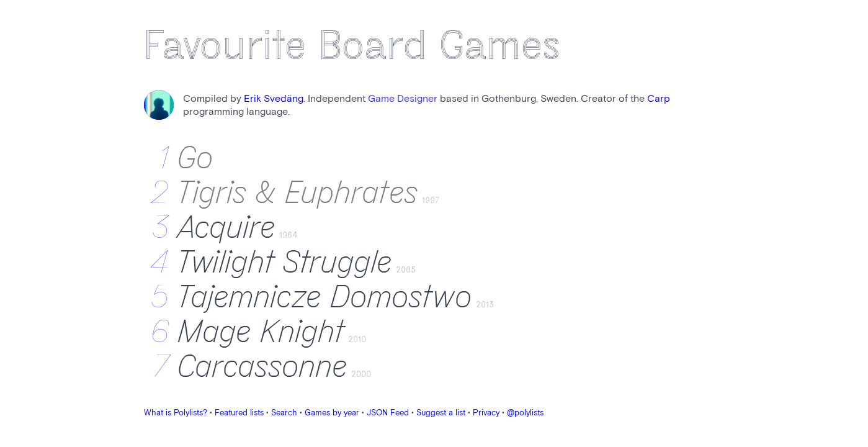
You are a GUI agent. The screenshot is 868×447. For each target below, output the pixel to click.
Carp (659, 99)
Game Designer (403, 99)
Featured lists (239, 413)
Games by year (332, 413)
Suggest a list (441, 413)
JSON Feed (388, 413)
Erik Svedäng (274, 99)
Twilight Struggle (285, 263)
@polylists (525, 413)
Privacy (486, 413)
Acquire (227, 228)
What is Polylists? (176, 413)
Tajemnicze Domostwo (325, 297)
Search (284, 413)
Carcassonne (263, 367)
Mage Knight (261, 332)
